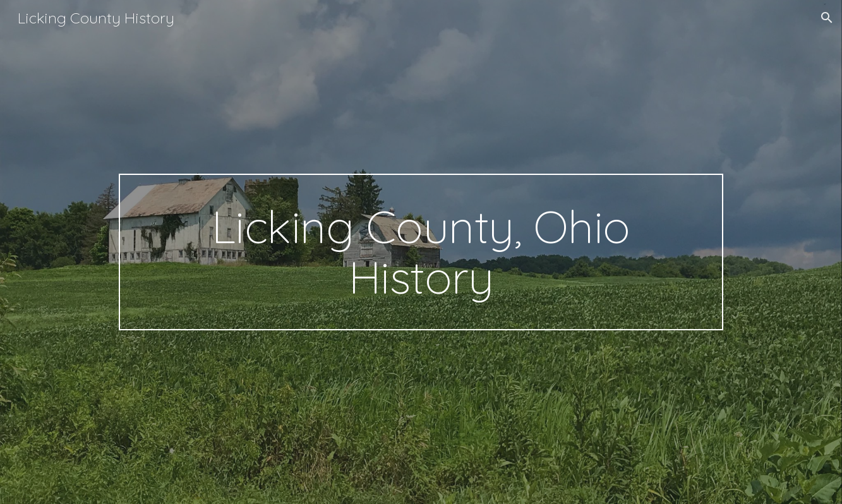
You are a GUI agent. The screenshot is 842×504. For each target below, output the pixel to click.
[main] (421, 252)
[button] (827, 18)
